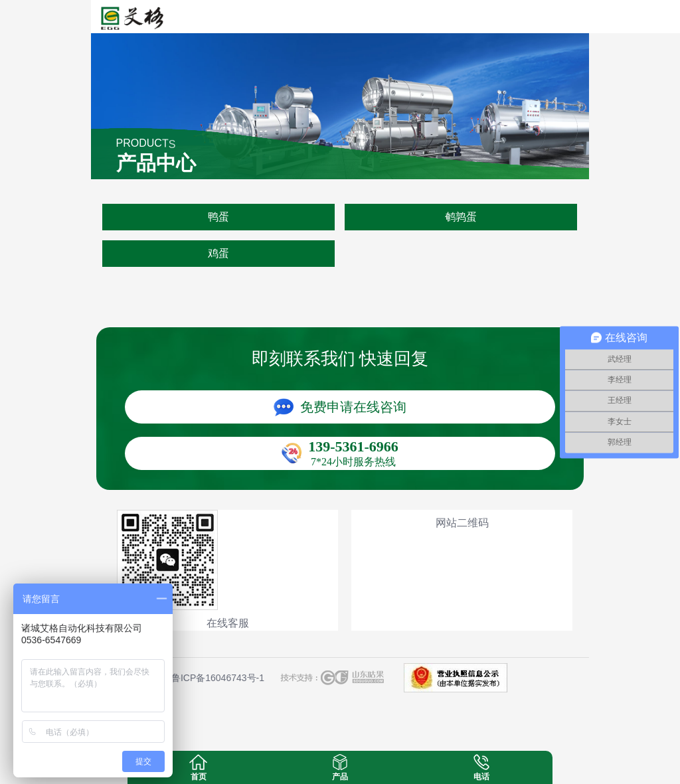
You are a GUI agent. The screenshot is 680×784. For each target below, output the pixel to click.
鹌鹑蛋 (461, 217)
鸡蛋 (218, 253)
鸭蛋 (218, 217)
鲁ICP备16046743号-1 (218, 678)
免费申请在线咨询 (353, 407)
